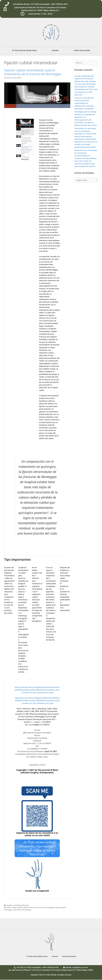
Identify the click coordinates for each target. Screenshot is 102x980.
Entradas (55, 50)
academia (10, 906)
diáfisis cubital (11, 908)
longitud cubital (60, 908)
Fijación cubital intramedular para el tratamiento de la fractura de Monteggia (33, 72)
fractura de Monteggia (46, 908)
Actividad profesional (22, 906)
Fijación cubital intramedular (27, 908)
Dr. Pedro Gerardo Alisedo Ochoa (24, 50)
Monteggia (8, 910)
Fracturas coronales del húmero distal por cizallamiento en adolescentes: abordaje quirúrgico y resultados (84, 103)
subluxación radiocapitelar (22, 910)
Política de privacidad (82, 50)
